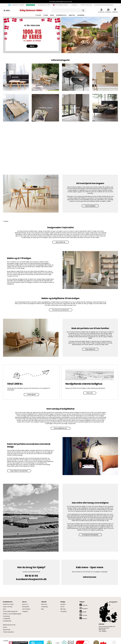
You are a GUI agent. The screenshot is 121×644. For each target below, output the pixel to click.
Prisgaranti (25, 611)
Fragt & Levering (8, 607)
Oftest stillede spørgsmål (10, 611)
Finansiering (6, 616)
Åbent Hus (44, 604)
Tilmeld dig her (31, 395)
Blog (42, 609)
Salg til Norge (7, 630)
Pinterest (83, 618)
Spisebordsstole (61, 15)
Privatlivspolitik (7, 621)
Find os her (90, 393)
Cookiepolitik (7, 619)
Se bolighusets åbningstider (90, 535)
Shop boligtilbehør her (60, 428)
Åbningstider (26, 607)
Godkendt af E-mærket (16, 5)
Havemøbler (81, 15)
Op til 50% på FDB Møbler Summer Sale (60, 2)
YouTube (83, 615)
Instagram (84, 608)
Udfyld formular (90, 577)
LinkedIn (83, 611)
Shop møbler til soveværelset (19, 471)
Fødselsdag (44, 607)
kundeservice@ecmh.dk (31, 579)
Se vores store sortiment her (61, 310)
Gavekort (63, 604)
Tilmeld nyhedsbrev (9, 632)
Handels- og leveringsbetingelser (12, 614)
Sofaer (46, 15)
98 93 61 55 (31, 576)
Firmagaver (64, 611)
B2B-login (63, 609)
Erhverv (5, 627)
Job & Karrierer (26, 609)
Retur (5, 609)
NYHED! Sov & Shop (8, 604)
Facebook (84, 605)
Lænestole (72, 15)
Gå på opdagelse (90, 206)
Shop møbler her (61, 242)
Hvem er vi (25, 604)
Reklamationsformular (9, 625)
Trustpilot (6, 221)
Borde (52, 15)
